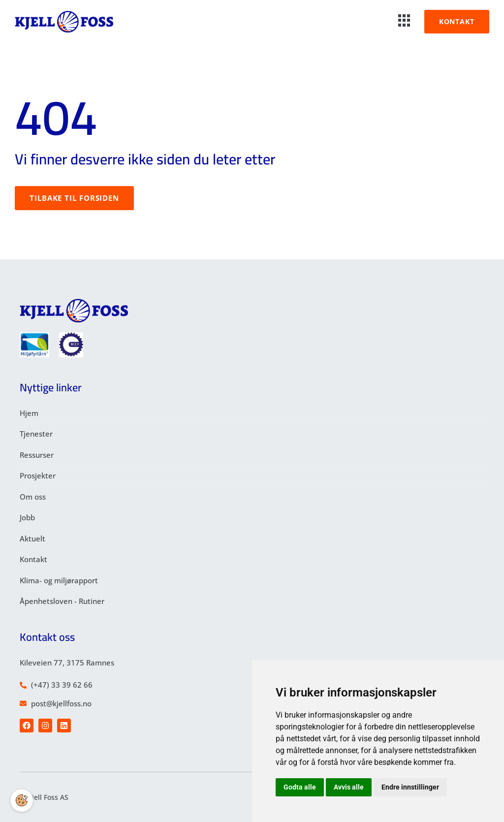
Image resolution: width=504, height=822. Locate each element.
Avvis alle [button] (349, 787)
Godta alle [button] (300, 787)
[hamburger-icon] (405, 22)
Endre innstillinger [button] (410, 787)
